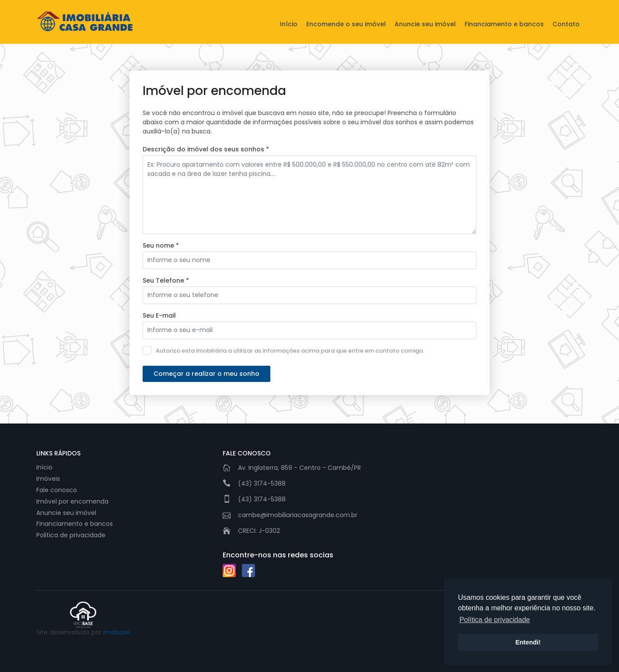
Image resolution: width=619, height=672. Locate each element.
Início (289, 24)
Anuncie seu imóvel (425, 24)
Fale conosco (57, 490)
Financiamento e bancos (504, 24)
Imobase (117, 632)
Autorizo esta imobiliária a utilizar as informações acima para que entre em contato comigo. (283, 350)
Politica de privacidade (71, 535)
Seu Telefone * (166, 280)
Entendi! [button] (528, 642)
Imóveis (48, 479)
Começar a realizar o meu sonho (206, 374)
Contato (566, 24)
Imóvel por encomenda (72, 501)
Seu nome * (161, 245)
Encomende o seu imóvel (346, 24)
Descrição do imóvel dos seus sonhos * (206, 149)
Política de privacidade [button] (495, 620)
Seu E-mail (159, 315)
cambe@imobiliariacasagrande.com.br (298, 515)
